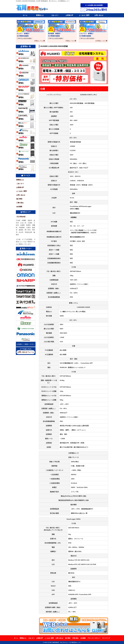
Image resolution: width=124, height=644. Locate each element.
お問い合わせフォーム (26, 352)
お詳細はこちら (100, 41)
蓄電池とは (40, 15)
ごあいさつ (55, 15)
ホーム (25, 15)
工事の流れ (20, 203)
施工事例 (19, 199)
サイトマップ (106, 638)
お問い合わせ (99, 15)
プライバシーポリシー (94, 638)
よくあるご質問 (84, 15)
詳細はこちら (39, 41)
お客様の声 (69, 15)
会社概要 (19, 207)
